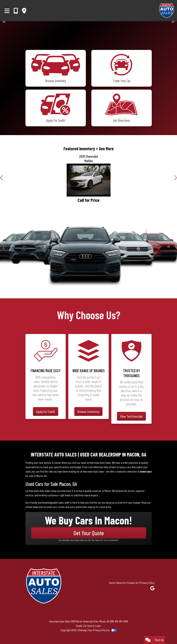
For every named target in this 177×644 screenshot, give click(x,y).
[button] (2, 178)
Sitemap (82, 630)
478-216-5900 (121, 621)
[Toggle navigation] (7, 11)
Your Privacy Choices (102, 630)
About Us (121, 583)
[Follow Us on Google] (152, 588)
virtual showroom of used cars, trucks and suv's (50, 507)
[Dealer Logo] (156, 11)
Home (112, 583)
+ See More (105, 149)
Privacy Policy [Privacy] (147, 583)
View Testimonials (131, 416)
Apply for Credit (46, 411)
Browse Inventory (88, 411)
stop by (91, 507)
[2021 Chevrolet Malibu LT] (88, 180)
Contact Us (133, 583)
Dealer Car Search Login (88, 626)
